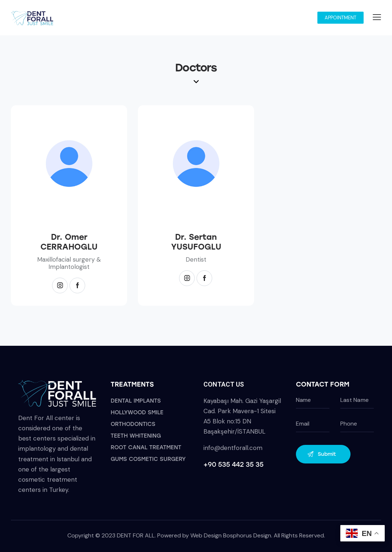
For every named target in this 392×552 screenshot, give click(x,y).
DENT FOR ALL (136, 535)
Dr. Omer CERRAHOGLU (69, 242)
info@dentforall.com (233, 448)
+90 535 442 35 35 (233, 465)
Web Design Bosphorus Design (231, 535)
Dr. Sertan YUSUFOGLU (196, 242)
